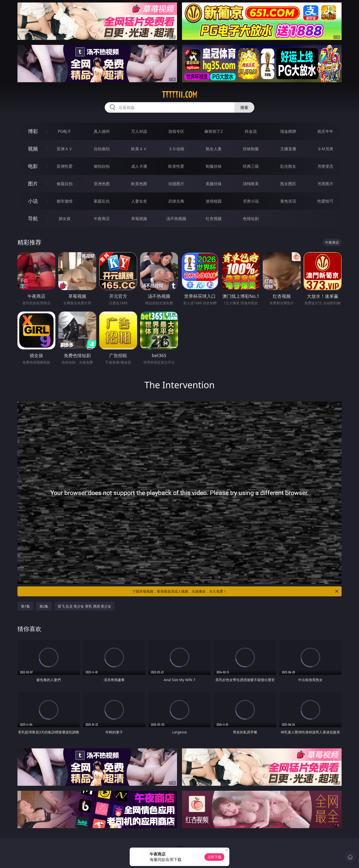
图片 (33, 184)
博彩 (33, 131)
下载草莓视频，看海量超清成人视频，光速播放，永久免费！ (236, 591)
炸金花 (251, 131)
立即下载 (214, 857)
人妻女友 (139, 201)
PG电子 (64, 131)
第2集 (44, 606)
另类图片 (325, 184)
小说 (33, 201)
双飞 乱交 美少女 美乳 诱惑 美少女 (85, 606)
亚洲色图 (102, 184)
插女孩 (65, 219)
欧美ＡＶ (139, 149)
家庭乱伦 (102, 201)
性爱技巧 (325, 201)
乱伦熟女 (288, 166)
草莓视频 (139, 219)
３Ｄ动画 (176, 149)
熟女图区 (288, 184)
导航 (33, 218)
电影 (33, 166)
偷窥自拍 (65, 184)
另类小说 (251, 201)
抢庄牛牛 (325, 131)
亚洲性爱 (65, 166)
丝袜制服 (251, 149)
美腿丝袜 (214, 184)
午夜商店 (102, 219)
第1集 (25, 606)
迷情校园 (214, 201)
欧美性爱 (176, 166)
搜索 (244, 107)
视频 (33, 149)
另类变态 (325, 166)
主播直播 (288, 149)
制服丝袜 (214, 166)
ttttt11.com (180, 95)
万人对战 (139, 131)
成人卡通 (139, 166)
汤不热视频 (176, 219)
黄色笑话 (288, 201)
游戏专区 (176, 131)
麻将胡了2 (214, 131)
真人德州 (102, 131)
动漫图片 (176, 184)
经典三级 (251, 166)
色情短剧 (251, 219)
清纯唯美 (251, 184)
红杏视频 (214, 219)
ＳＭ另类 (325, 149)
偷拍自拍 (102, 166)
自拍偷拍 (102, 149)
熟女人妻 (214, 149)
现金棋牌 (288, 131)
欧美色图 (139, 184)
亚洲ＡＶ (65, 149)
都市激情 (65, 201)
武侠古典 (176, 201)
